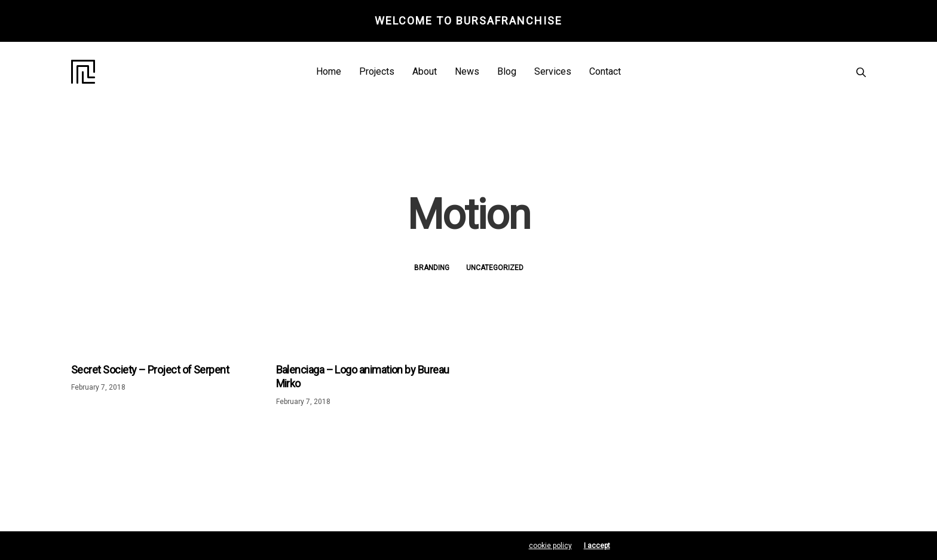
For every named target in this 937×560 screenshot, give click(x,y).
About (425, 71)
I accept (597, 546)
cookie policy (550, 546)
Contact (605, 71)
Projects (377, 71)
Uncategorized (495, 268)
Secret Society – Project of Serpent (150, 370)
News (467, 71)
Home (329, 71)
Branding (432, 268)
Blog (507, 71)
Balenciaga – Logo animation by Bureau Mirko (363, 377)
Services (553, 71)
